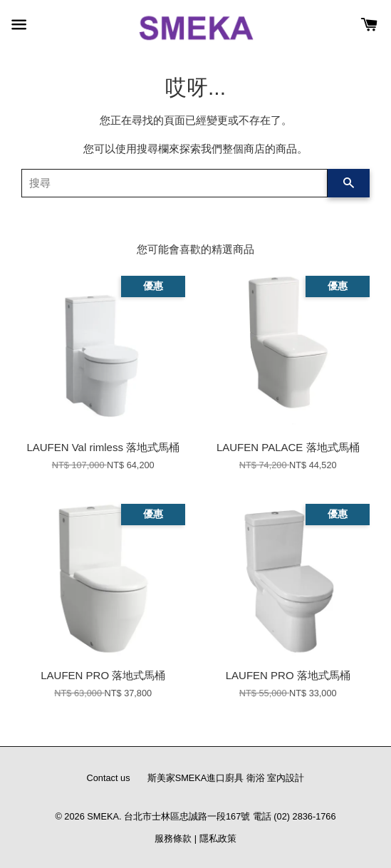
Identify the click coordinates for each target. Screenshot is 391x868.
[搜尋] (174, 183)
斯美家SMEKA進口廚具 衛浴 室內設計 (226, 778)
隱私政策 (218, 838)
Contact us (109, 778)
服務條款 (173, 838)
